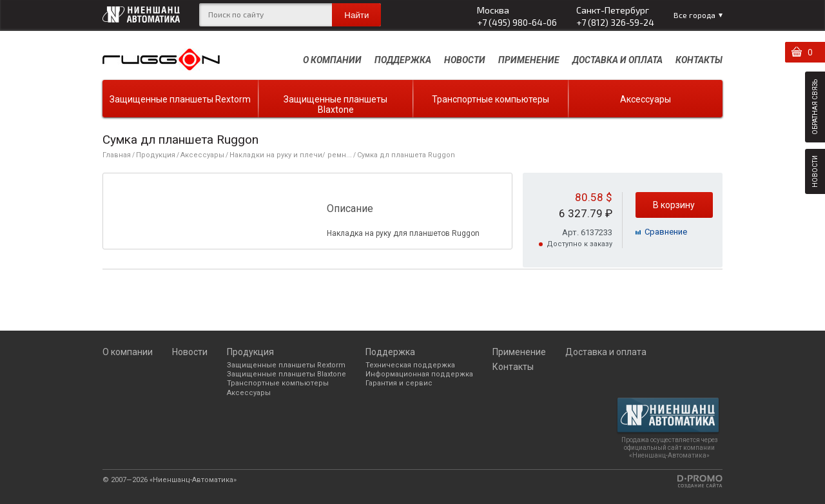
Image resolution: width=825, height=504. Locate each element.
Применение (529, 60)
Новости (465, 60)
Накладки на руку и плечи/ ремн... (291, 155)
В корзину (674, 205)
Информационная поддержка (419, 374)
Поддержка (403, 60)
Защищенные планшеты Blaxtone (335, 104)
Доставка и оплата (617, 60)
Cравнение (666, 232)
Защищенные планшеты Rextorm (180, 99)
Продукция (156, 155)
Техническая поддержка (410, 365)
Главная (117, 155)
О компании (332, 60)
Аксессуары (645, 99)
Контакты (699, 60)
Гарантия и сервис (399, 383)
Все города (694, 15)
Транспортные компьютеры (490, 99)
